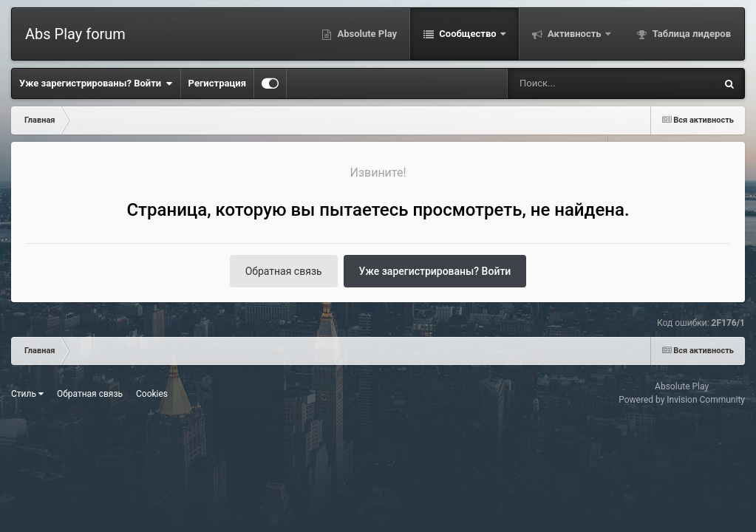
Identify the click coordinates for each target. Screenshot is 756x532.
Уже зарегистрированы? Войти (96, 83)
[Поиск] (584, 83)
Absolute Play (366, 34)
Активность (575, 34)
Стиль (27, 394)
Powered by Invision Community (682, 400)
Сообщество (468, 34)
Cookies (152, 394)
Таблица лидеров (691, 34)
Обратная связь (284, 271)
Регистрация (217, 83)
